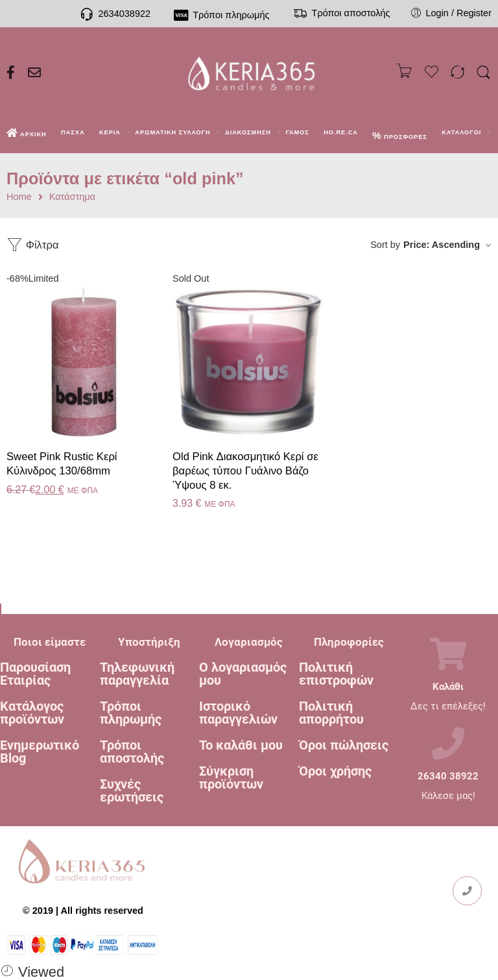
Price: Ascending (442, 245)
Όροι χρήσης (335, 771)
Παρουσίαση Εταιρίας (35, 674)
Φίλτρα (33, 245)
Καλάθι (448, 687)
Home (19, 197)
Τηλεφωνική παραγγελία (137, 674)
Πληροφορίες (349, 642)
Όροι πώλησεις (344, 745)
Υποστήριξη (149, 642)
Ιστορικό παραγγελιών (238, 713)
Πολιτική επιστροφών (336, 674)
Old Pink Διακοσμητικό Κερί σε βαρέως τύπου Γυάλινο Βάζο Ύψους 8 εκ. (245, 471)
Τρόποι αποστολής (132, 752)
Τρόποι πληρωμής (131, 713)
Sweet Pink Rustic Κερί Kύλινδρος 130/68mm (62, 464)
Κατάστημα (72, 197)
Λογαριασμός (249, 642)
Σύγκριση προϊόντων (231, 778)
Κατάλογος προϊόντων (32, 713)
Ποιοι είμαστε (50, 642)
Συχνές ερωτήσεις (132, 790)
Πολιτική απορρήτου (331, 713)
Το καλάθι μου (241, 745)
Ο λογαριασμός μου (243, 674)
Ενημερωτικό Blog (40, 752)
